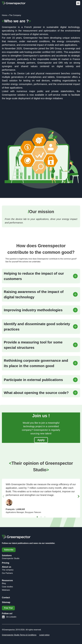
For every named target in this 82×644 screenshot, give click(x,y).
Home (4, 15)
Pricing (6, 563)
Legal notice (44, 635)
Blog (4, 583)
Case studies (7, 587)
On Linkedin (11, 617)
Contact (6, 598)
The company (8, 570)
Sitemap (6, 602)
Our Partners (7, 573)
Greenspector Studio (11, 558)
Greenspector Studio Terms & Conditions (19, 635)
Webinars (6, 590)
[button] (78, 3)
